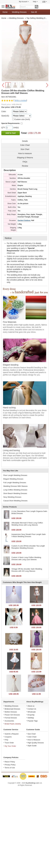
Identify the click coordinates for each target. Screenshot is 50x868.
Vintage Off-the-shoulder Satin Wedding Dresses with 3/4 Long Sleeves (27, 570)
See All (34, 12)
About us (31, 706)
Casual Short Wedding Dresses (15, 501)
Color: (4, 111)
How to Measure (34, 740)
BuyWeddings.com (32, 783)
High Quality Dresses (36, 743)
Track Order (9, 743)
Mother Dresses (11, 712)
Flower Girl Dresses (12, 715)
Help (35, 2)
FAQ (6, 740)
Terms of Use (10, 768)
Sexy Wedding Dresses (12, 497)
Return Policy (10, 762)
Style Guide (32, 746)
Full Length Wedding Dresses (15, 483)
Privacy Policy (10, 765)
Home (5, 12)
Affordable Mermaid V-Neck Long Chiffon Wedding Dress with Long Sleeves (27, 524)
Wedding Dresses (19, 12)
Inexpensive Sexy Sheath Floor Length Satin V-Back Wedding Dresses (29, 535)
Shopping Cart (47, 6)
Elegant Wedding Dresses (13, 479)
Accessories (9, 721)
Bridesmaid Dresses (12, 709)
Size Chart (32, 734)
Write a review (20, 101)
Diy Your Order (10, 746)
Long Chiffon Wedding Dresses (15, 490)
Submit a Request (12, 734)
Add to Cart (11, 133)
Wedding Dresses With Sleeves (15, 486)
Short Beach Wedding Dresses (15, 493)
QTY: (4, 128)
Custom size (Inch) (22, 119)
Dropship (31, 715)
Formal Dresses (11, 718)
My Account (24, 2)
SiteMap (31, 718)
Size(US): (5, 116)
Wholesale (32, 712)
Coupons (8, 737)
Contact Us (32, 709)
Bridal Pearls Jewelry (13, 724)
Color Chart (32, 737)
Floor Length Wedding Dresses (15, 475)
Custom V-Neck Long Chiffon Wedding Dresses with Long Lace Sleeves (26, 558)
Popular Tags (33, 721)
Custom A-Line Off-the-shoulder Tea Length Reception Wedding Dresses (28, 547)
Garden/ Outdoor (24, 220)
